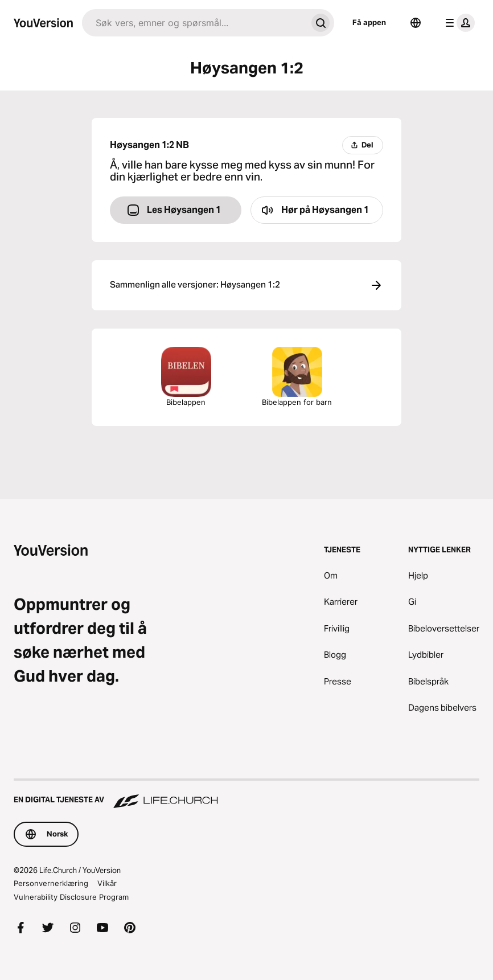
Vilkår (107, 883)
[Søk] (194, 23)
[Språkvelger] (416, 23)
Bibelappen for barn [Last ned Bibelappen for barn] (297, 377)
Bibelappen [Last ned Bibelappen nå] (186, 377)
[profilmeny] (458, 23)
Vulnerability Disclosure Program (71, 897)
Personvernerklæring (51, 883)
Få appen (369, 22)
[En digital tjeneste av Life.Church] (246, 794)
